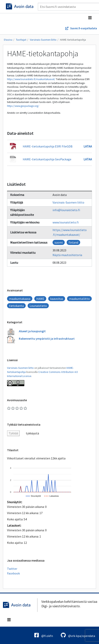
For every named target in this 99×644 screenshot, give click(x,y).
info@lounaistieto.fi (66, 210)
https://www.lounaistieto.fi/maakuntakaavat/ (31, 79)
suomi (59, 242)
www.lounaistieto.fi (66, 222)
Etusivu (8, 40)
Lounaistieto (38, 306)
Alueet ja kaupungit (32, 331)
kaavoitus (57, 299)
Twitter (12, 569)
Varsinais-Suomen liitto (43, 40)
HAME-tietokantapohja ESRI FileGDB (48, 146)
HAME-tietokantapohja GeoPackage (47, 159)
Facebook (13, 573)
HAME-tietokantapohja (73, 40)
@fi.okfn (44, 635)
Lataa (88, 146)
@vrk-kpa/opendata (78, 635)
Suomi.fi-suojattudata (84, 28)
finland (73, 242)
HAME (40, 299)
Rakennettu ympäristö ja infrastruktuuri (47, 339)
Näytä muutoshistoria (67, 255)
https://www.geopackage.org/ (23, 106)
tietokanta (16, 306)
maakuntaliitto (79, 299)
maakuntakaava (20, 299)
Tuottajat (21, 40)
